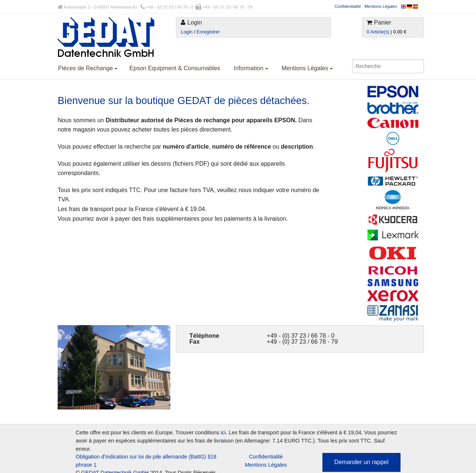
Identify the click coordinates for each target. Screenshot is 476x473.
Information (251, 68)
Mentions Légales (381, 6)
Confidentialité (348, 6)
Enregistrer (208, 32)
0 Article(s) (378, 32)
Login (186, 32)
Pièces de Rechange (88, 68)
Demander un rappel (361, 462)
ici (223, 432)
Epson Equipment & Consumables (175, 68)
